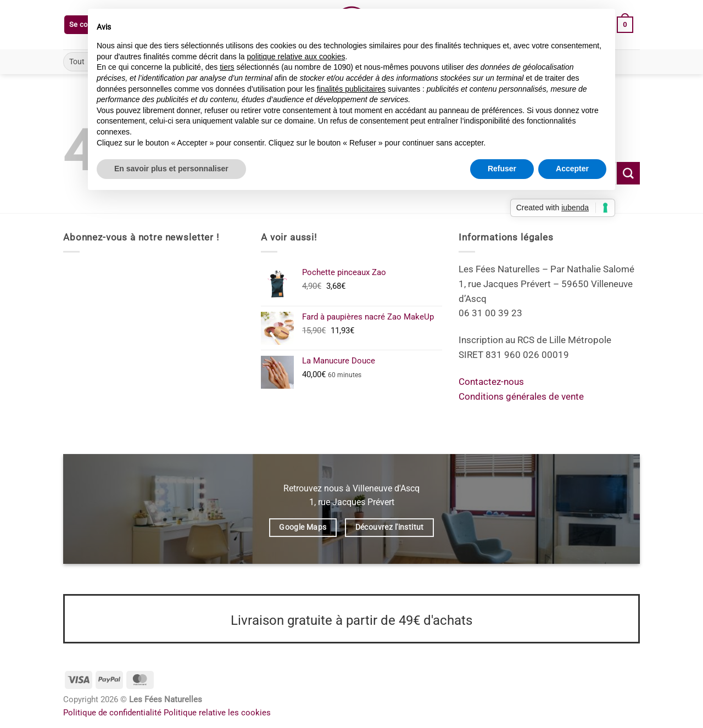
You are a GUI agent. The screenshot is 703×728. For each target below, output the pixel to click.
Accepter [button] (572, 169)
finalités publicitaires (351, 89)
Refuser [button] (502, 169)
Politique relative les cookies (217, 713)
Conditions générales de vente (521, 396)
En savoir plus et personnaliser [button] (171, 169)
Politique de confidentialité (112, 713)
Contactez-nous (491, 382)
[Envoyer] (628, 173)
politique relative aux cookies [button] (296, 57)
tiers (227, 67)
